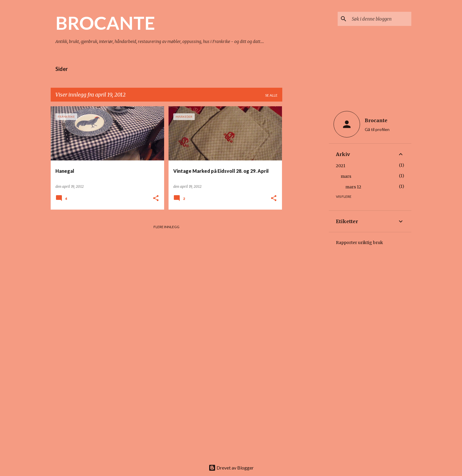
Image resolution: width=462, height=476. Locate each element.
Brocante (376, 120)
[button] (156, 199)
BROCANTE (105, 23)
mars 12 (353, 187)
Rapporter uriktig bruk (359, 243)
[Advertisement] (306, 195)
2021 (341, 166)
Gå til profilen (377, 129)
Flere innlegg (166, 227)
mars (346, 176)
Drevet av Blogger (231, 468)
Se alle (271, 95)
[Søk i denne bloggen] (380, 19)
